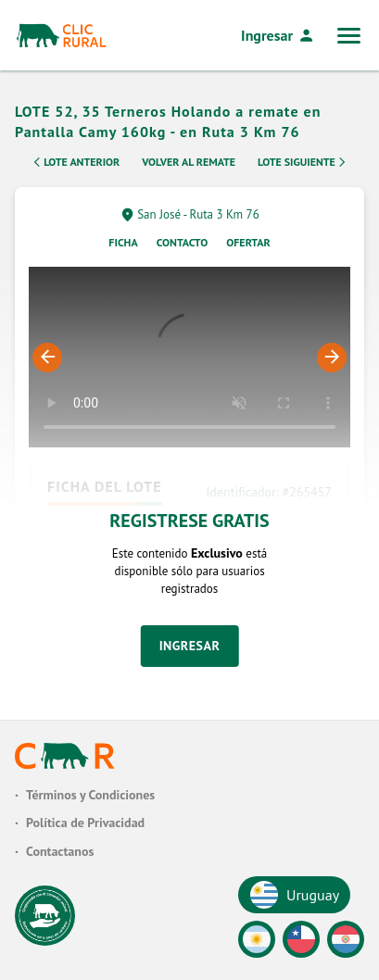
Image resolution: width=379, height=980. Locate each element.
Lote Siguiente (303, 168)
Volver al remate (189, 167)
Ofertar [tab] (248, 248)
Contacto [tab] (183, 248)
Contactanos (60, 851)
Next (332, 363)
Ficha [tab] (123, 248)
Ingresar (278, 35)
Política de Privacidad (85, 823)
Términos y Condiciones (90, 795)
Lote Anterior (75, 168)
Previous (47, 363)
